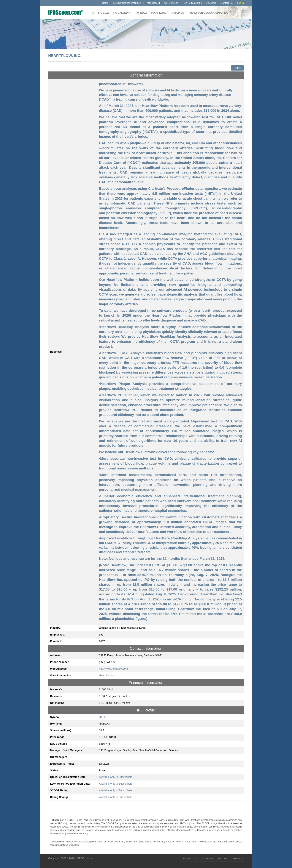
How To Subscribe (192, 3)
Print (237, 68)
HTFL (102, 717)
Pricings (178, 13)
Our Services (171, 3)
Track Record (153, 3)
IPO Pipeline (158, 13)
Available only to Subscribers (116, 777)
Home (105, 3)
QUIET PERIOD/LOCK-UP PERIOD (209, 13)
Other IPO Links (204, 859)
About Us (211, 3)
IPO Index (141, 13)
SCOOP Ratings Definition (127, 3)
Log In (240, 3)
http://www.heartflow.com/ (114, 669)
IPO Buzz (104, 13)
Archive (187, 859)
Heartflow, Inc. (107, 675)
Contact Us (227, 3)
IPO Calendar (122, 13)
